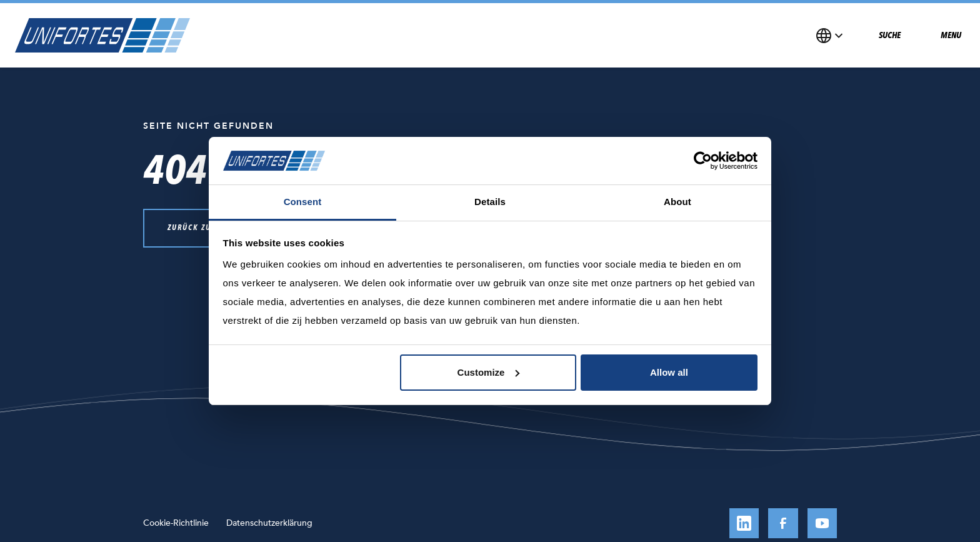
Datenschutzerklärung (269, 523)
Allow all (669, 372)
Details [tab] (490, 202)
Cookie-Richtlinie (176, 523)
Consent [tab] (303, 202)
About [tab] (677, 202)
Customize (489, 372)
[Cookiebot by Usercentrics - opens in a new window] (703, 161)
